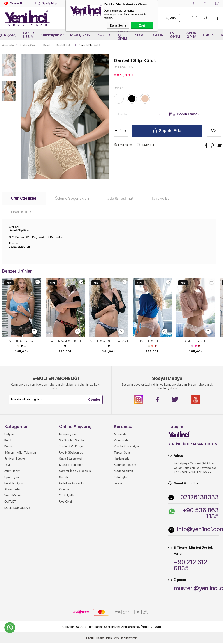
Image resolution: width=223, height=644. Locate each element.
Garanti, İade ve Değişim (75, 471)
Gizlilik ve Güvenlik (72, 483)
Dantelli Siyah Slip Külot (65, 341)
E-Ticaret (99, 638)
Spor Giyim (12, 477)
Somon (152, 346)
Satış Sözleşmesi (71, 459)
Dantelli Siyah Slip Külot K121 (109, 341)
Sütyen (9, 434)
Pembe (196, 346)
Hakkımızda (122, 459)
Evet (142, 25)
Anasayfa (120, 434)
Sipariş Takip (50, 3)
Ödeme (64, 489)
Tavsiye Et (148, 145)
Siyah (22, 346)
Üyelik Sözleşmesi (71, 452)
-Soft (90, 638)
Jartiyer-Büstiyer (15, 459)
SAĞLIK (104, 35)
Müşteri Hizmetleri (71, 465)
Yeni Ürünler (13, 495)
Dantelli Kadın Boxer (22, 341)
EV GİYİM (175, 35)
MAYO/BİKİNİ (81, 35)
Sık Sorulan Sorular (72, 440)
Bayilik (118, 483)
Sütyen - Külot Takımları (20, 452)
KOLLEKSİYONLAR (17, 508)
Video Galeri (122, 440)
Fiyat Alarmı (125, 145)
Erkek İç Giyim (14, 483)
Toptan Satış (122, 452)
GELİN (158, 35)
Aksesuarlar (12, 489)
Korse (8, 446)
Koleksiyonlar (52, 35)
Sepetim (65, 477)
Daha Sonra (118, 25)
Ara (173, 18)
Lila (192, 346)
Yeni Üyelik (67, 495)
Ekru (18, 346)
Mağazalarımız (124, 471)
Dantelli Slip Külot (152, 341)
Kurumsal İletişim (125, 465)
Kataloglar (121, 477)
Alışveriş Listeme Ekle (214, 131)
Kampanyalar (68, 434)
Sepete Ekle (170, 131)
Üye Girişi (65, 502)
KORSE (141, 35)
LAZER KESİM (29, 35)
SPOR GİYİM (191, 35)
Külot (8, 440)
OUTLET (10, 502)
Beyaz (25, 346)
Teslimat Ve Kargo (71, 446)
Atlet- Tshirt (12, 471)
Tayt (7, 465)
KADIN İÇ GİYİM (123, 35)
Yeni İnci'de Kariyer (126, 446)
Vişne (156, 346)
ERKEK (208, 35)
